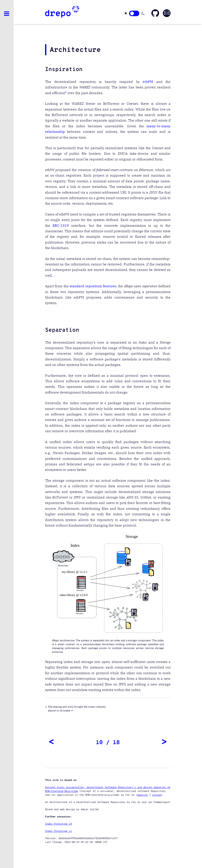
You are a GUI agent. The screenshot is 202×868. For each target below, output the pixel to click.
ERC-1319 (61, 225)
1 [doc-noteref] (66, 92)
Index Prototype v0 (58, 824)
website (143, 795)
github (157, 795)
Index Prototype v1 (58, 831)
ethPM (148, 82)
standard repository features (93, 286)
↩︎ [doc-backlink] (72, 710)
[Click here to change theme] (134, 13)
